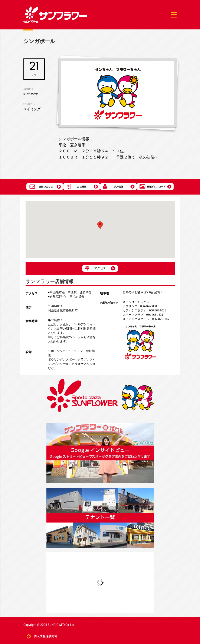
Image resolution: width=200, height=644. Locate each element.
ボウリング (55, 360)
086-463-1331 (143, 315)
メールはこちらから (136, 302)
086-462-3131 (140, 306)
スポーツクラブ (76, 360)
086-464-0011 (144, 310)
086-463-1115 (146, 319)
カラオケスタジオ (84, 364)
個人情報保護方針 (46, 636)
